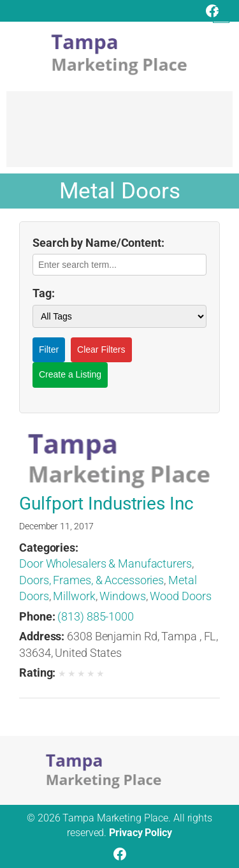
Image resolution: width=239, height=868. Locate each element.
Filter (49, 349)
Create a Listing (70, 374)
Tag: (44, 293)
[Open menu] (221, 15)
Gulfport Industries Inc (106, 504)
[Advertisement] (119, 135)
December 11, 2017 (56, 526)
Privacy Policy (141, 833)
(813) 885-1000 (96, 616)
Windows (122, 596)
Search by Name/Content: (98, 243)
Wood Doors (180, 596)
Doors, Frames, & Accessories (91, 580)
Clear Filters (101, 349)
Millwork (74, 596)
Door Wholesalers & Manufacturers (105, 563)
